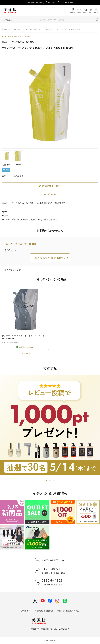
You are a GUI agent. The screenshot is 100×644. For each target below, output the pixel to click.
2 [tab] (50, 481)
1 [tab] (47, 481)
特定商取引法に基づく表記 (68, 611)
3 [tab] (53, 481)
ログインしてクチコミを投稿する (50, 258)
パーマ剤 (17, 29)
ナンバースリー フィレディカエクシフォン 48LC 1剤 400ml (62, 29)
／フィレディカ (24, 37)
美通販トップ (6, 29)
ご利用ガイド (26, 611)
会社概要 (50, 611)
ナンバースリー (11, 37)
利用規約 (39, 611)
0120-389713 (52, 569)
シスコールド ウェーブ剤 (32, 29)
